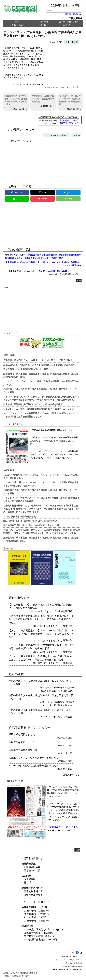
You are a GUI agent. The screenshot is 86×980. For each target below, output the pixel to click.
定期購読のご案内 (69, 121)
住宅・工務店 (72, 42)
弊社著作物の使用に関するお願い (54, 271)
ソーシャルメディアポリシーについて (69, 960)
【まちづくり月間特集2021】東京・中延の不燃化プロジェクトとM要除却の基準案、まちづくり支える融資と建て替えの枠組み (41, 619)
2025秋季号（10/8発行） (37, 914)
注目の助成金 (65, 691)
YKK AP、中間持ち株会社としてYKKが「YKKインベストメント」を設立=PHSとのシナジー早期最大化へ (42, 476)
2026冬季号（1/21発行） (37, 911)
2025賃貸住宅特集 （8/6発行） (40, 936)
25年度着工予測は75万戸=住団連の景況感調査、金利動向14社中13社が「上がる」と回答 (40, 391)
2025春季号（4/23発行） (37, 921)
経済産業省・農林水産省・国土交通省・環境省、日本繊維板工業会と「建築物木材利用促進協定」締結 (42, 375)
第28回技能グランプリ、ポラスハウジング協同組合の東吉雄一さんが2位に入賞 (16, 100)
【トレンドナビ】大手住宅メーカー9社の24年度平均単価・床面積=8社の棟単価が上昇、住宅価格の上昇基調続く (41, 499)
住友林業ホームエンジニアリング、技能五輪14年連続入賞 (43, 99)
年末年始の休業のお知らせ (23, 750)
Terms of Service (72, 969)
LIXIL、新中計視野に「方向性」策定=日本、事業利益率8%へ (31, 521)
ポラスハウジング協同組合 (56, 135)
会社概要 (43, 25)
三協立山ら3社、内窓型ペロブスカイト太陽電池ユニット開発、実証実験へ (39, 365)
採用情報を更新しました (22, 734)
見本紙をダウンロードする (64, 827)
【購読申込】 (77, 87)
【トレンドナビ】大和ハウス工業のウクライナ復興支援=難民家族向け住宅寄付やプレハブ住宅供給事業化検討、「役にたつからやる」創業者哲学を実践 (41, 398)
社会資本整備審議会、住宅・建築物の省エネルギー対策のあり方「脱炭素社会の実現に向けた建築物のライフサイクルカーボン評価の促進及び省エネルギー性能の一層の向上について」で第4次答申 (42, 509)
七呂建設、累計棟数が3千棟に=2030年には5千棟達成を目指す (33, 404)
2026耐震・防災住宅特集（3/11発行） (44, 929)
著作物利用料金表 (33, 891)
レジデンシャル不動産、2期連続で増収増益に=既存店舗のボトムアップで (39, 409)
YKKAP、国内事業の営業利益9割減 (19, 516)
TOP (79, 281)
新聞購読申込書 (32, 867)
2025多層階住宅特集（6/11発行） (42, 939)
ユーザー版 (54, 611)
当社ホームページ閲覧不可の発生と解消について (35, 758)
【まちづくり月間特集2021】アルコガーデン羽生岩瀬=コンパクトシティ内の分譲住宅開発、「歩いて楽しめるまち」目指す (41, 634)
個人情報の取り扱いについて (72, 956)
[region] (63, 65)
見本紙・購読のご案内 (69, 22)
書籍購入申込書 (32, 870)
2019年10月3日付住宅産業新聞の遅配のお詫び (33, 766)
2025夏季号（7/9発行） (36, 917)
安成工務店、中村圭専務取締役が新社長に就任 (26, 369)
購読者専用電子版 (73, 14)
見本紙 (27, 883)
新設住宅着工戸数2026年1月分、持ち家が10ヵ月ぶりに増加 (32, 525)
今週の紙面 (43, 22)
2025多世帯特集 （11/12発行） (40, 933)
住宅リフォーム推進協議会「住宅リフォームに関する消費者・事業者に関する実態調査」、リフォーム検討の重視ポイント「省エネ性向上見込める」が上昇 (42, 531)
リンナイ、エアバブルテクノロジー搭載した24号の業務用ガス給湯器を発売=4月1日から (41, 383)
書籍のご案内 (17, 25)
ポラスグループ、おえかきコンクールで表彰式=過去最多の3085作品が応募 (70, 100)
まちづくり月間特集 (61, 626)
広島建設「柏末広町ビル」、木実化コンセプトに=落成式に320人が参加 (38, 360)
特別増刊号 (66, 611)
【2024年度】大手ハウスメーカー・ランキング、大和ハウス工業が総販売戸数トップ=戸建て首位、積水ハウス (41, 484)
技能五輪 (76, 135)
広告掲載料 (30, 879)
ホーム (17, 22)
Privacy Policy (58, 969)
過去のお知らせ (71, 775)
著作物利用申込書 (33, 895)
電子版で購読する (69, 123)
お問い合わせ (69, 25)
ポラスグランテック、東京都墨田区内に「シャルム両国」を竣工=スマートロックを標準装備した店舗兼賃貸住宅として (41, 415)
